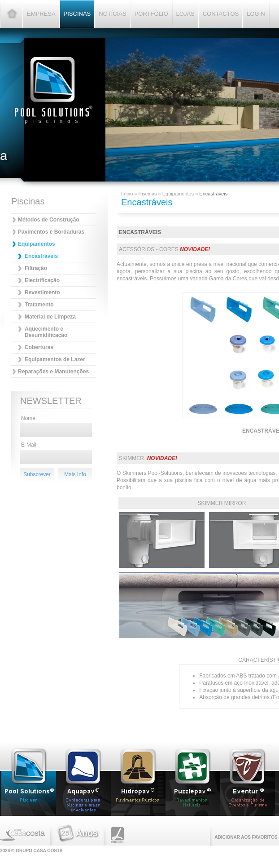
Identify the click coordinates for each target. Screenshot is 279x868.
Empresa (41, 14)
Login (256, 14)
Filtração (36, 268)
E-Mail (29, 445)
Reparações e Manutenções (53, 372)
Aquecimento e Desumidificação (46, 332)
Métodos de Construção (49, 220)
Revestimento (42, 292)
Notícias (112, 14)
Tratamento (39, 305)
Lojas (185, 14)
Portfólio (151, 14)
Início (128, 194)
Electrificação (42, 280)
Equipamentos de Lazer (55, 359)
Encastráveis (41, 256)
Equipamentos (37, 244)
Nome (28, 418)
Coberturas (39, 347)
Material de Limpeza (50, 317)
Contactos (221, 14)
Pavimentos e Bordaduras (51, 232)
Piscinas (77, 14)
